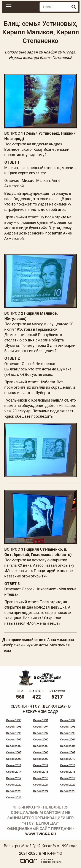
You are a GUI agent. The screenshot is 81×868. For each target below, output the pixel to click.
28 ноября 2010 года (57, 52)
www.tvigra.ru (41, 834)
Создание (46, 860)
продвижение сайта (51, 862)
